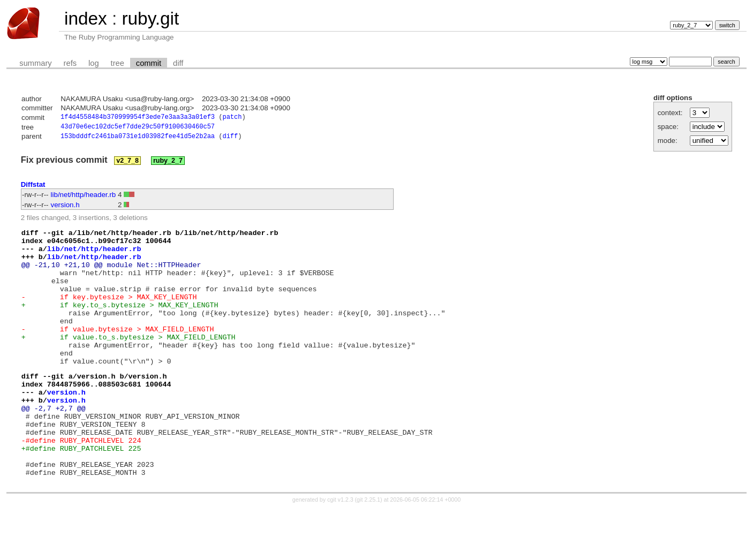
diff (178, 63)
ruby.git (150, 18)
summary (35, 63)
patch (232, 118)
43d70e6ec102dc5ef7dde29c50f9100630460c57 (138, 128)
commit (149, 63)
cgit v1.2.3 (340, 550)
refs (70, 63)
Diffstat (33, 187)
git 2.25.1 (368, 550)
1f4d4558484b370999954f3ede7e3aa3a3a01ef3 (138, 118)
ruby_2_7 (168, 163)
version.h (65, 207)
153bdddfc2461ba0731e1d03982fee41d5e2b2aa (138, 139)
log (94, 63)
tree (118, 63)
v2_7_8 (127, 163)
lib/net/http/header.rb (84, 197)
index (86, 18)
